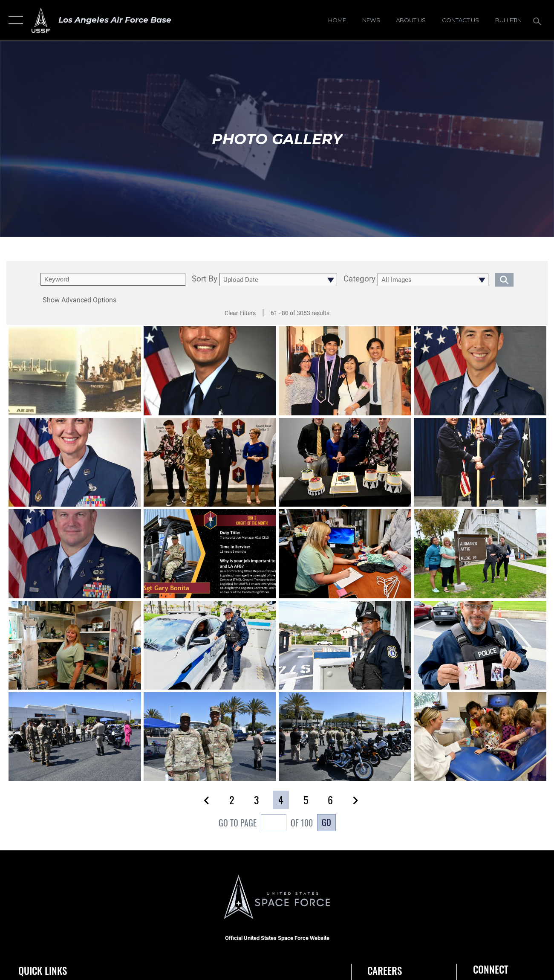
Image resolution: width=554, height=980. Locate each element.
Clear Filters (240, 313)
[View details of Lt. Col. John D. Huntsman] (480, 371)
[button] (14, 20)
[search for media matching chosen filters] (504, 279)
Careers (385, 971)
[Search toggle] (539, 20)
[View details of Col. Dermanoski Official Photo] (75, 554)
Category (359, 279)
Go (326, 822)
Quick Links (43, 971)
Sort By (205, 279)
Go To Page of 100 (266, 824)
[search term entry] (113, 279)
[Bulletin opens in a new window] (508, 20)
